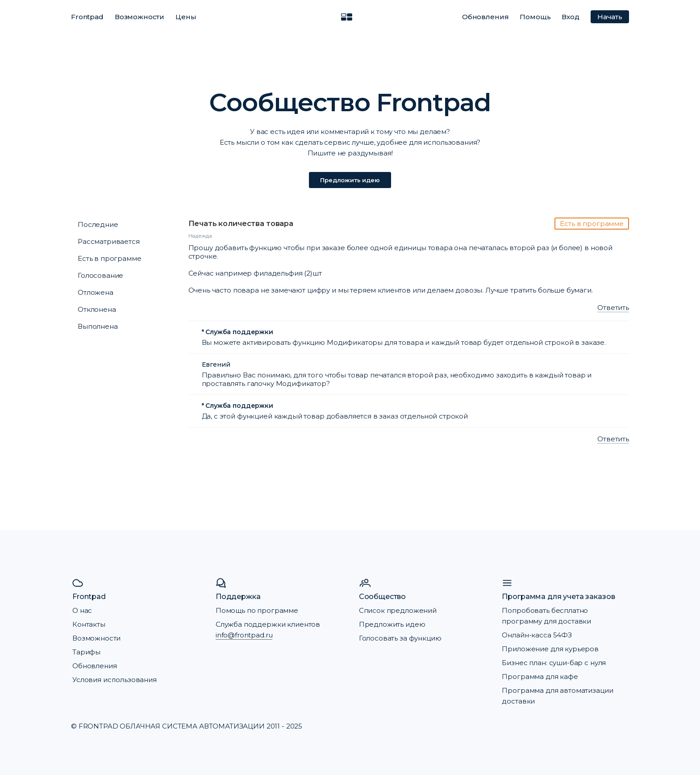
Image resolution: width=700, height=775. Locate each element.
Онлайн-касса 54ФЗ (537, 635)
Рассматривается (109, 241)
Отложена (96, 292)
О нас (82, 610)
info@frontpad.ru (244, 635)
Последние (98, 224)
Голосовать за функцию (400, 638)
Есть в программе (110, 258)
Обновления (485, 17)
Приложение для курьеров (550, 649)
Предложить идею (350, 180)
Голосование (100, 275)
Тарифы (86, 652)
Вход (570, 17)
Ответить (613, 308)
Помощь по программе (257, 610)
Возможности (140, 17)
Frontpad (87, 17)
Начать (610, 17)
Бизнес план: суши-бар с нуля (554, 663)
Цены (186, 17)
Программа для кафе (540, 677)
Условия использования (115, 680)
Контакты (89, 624)
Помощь (535, 17)
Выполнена (98, 326)
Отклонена (97, 309)
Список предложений (398, 610)
